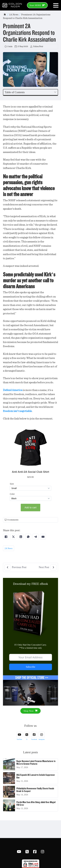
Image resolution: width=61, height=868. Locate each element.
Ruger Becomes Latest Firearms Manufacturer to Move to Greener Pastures (36, 763)
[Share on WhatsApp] (28, 537)
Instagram (42, 739)
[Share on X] (13, 537)
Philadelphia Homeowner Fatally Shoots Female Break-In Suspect (35, 790)
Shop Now (30, 711)
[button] (30, 92)
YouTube (19, 739)
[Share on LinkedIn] (21, 537)
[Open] (56, 5)
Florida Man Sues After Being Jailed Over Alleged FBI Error (36, 804)
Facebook (34, 739)
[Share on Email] (43, 537)
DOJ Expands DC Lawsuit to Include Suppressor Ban (36, 776)
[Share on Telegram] (36, 537)
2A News (14, 15)
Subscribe (30, 667)
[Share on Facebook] (6, 537)
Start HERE (37, 5)
